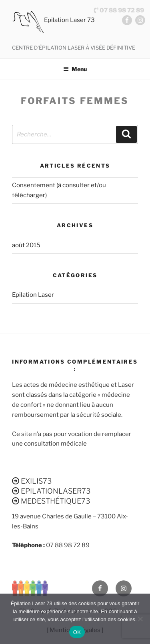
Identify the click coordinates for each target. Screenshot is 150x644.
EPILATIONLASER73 (51, 491)
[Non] (140, 619)
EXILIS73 (32, 481)
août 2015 (26, 245)
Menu (75, 69)
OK (77, 632)
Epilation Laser (33, 295)
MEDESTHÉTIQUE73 (51, 501)
